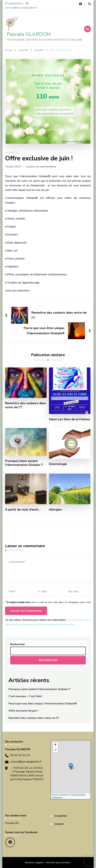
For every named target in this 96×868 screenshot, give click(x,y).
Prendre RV (12, 823)
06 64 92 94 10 (20, 755)
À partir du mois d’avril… (23, 510)
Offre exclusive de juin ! (23, 711)
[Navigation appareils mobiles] (88, 29)
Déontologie (58, 464)
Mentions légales (34, 862)
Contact (59, 824)
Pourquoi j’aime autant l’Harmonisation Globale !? (24, 463)
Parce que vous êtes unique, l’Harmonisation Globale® (43, 704)
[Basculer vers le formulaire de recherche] (90, 4)
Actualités (12, 152)
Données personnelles (58, 862)
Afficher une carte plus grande (66, 803)
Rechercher (18, 644)
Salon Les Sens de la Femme (69, 419)
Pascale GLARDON (29, 34)
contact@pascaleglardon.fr (26, 762)
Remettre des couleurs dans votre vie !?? (25, 405)
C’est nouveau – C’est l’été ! (25, 696)
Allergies (55, 510)
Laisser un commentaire (41, 167)
